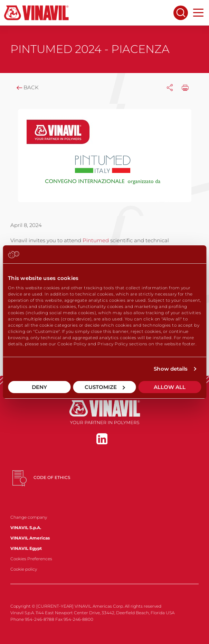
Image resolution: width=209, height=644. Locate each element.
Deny (39, 387)
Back (27, 87)
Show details (171, 369)
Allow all (170, 387)
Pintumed (96, 240)
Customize (105, 387)
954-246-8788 (40, 619)
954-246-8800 (78, 619)
